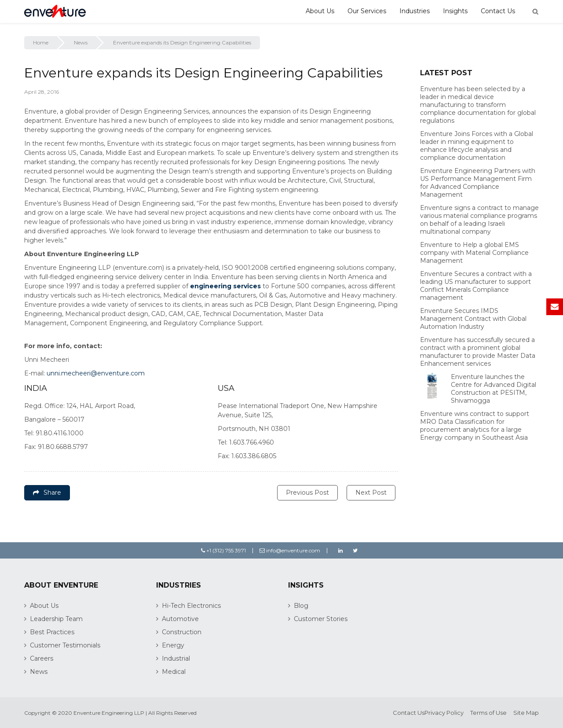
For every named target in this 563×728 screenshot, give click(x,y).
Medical (174, 672)
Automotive (180, 619)
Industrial (176, 658)
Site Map (526, 713)
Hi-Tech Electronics (191, 606)
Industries (415, 11)
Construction (182, 632)
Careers (42, 658)
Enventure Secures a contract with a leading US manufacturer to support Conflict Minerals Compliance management (476, 286)
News (81, 42)
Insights (455, 11)
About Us (320, 11)
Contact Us (498, 11)
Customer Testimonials (65, 645)
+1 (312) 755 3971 (223, 550)
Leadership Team (56, 619)
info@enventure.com (290, 550)
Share (47, 493)
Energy (173, 645)
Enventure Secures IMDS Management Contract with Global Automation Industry (473, 319)
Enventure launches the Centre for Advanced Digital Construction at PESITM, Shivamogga (494, 389)
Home (41, 42)
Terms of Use (488, 713)
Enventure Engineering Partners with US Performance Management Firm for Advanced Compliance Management (478, 183)
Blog (301, 606)
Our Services (367, 11)
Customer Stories (321, 619)
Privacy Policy (444, 713)
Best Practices (52, 632)
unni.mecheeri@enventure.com (96, 373)
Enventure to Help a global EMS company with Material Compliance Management (474, 253)
